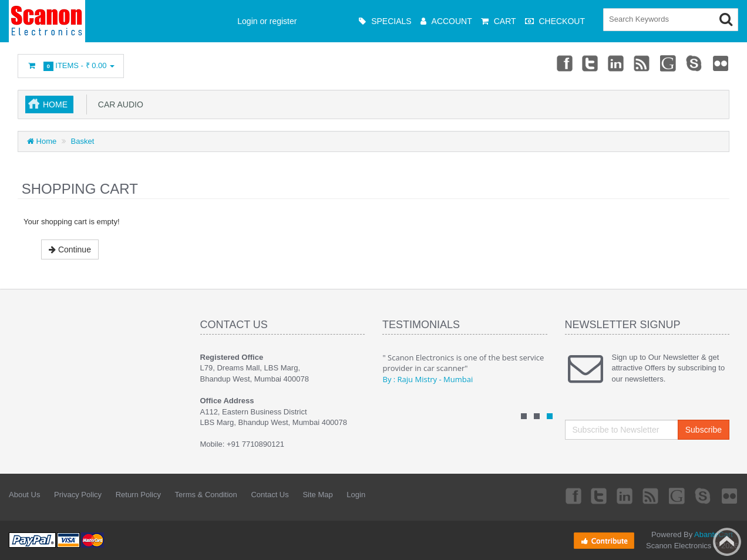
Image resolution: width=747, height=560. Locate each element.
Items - (71, 66)
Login (356, 495)
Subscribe (704, 430)
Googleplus (669, 63)
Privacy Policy (78, 495)
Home (55, 104)
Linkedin (617, 63)
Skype (695, 63)
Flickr (721, 63)
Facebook (564, 63)
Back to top (727, 542)
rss (642, 63)
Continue (70, 249)
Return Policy (138, 495)
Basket (83, 141)
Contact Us (270, 495)
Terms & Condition (206, 495)
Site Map (317, 495)
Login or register (267, 21)
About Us (24, 495)
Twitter (590, 63)
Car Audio (118, 104)
